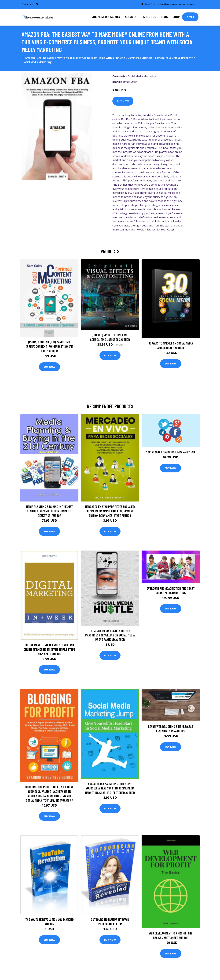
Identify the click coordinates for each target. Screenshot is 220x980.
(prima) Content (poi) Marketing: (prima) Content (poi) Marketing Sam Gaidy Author (49, 346)
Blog (164, 17)
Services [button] (131, 17)
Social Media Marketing (142, 76)
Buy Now (123, 101)
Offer (190, 17)
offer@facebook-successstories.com (177, 4)
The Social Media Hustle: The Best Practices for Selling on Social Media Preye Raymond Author (110, 635)
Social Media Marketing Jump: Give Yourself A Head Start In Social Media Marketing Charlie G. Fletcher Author (110, 788)
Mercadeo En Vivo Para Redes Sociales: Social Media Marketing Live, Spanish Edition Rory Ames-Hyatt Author (110, 511)
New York (150, 4)
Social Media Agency (106, 17)
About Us (150, 17)
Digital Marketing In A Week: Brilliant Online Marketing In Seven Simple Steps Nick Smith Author (49, 649)
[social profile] (37, 4)
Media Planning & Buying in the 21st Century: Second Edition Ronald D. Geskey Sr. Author (49, 511)
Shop (176, 17)
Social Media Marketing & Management (171, 452)
